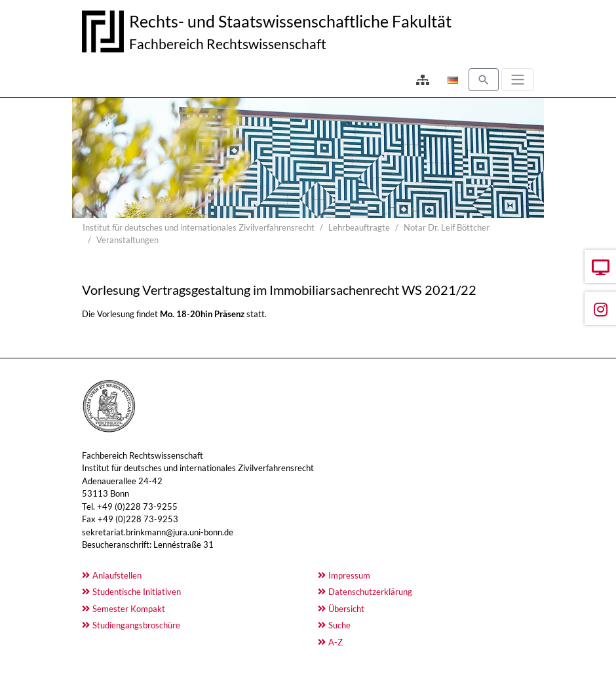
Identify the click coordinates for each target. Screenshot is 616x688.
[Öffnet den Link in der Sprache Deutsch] (452, 80)
